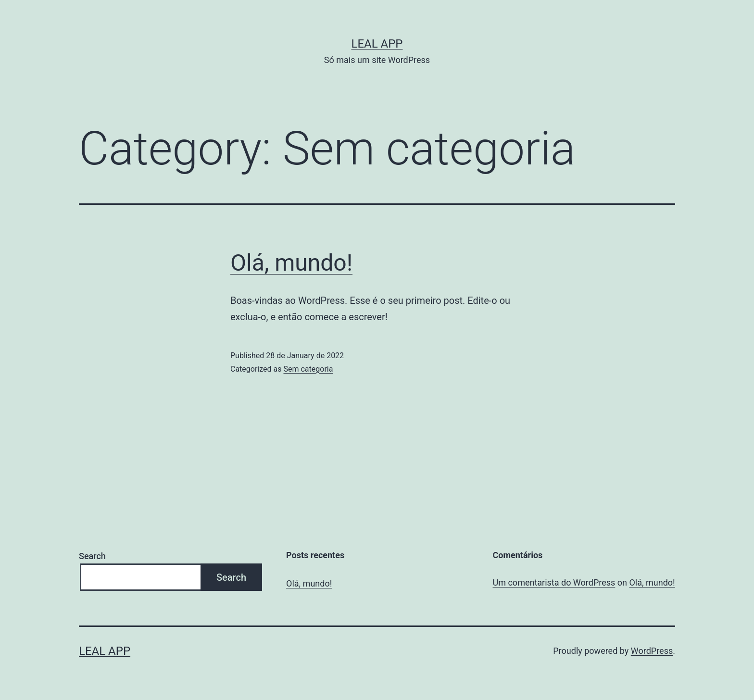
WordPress (652, 651)
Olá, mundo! (291, 263)
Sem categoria (308, 369)
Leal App (377, 44)
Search (92, 556)
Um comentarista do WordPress (554, 582)
